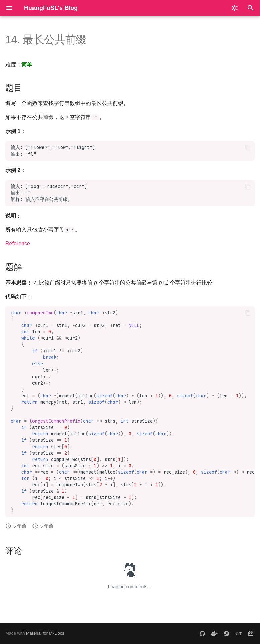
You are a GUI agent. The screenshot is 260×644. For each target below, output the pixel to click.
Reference (18, 244)
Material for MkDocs (45, 633)
